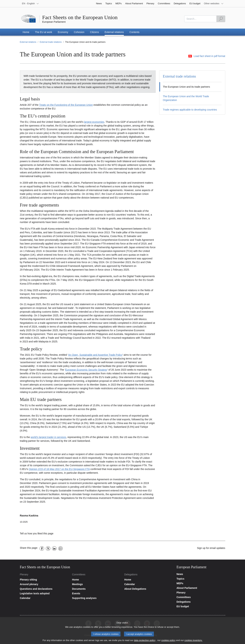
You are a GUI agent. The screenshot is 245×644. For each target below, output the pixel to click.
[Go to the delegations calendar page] (149, 584)
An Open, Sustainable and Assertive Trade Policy (95, 355)
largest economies (94, 122)
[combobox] (200, 19)
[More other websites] (214, 4)
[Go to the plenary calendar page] (44, 598)
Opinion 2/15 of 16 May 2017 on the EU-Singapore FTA (59, 469)
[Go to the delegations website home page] (149, 580)
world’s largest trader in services (48, 437)
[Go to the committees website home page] (96, 580)
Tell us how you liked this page (37, 533)
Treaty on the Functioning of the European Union (66, 105)
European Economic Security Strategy (86, 370)
